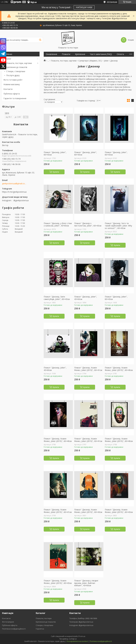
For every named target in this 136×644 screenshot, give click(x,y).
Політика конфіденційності (14, 629)
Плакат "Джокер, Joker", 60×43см (55, 154)
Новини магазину (12, 84)
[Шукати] (40, 40)
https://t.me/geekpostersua (14, 192)
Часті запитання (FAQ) (101, 54)
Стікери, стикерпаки (16, 71)
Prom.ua (82, 636)
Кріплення (80, 54)
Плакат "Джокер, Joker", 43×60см (86, 298)
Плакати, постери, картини (19, 63)
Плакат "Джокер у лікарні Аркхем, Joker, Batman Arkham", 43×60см (86, 583)
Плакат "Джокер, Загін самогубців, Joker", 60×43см (57, 298)
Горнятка (40, 629)
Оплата (120, 54)
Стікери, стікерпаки (44, 625)
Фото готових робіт (13, 80)
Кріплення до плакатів (17, 67)
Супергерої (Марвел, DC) (90, 61)
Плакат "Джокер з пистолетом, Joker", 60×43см (88, 225)
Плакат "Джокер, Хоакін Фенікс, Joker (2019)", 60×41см (88, 369)
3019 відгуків (112, 2)
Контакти (8, 89)
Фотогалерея (8, 622)
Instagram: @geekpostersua (81, 625)
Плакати (66, 54)
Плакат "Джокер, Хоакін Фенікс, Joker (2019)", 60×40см (119, 369)
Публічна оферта (12, 94)
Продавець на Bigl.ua (68, 639)
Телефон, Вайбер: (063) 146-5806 (83, 618)
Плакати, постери (44, 618)
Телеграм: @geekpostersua (81, 622)
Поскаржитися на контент (77, 641)
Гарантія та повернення (15, 98)
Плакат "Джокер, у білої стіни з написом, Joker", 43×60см (58, 225)
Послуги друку (13, 75)
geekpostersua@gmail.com (14, 184)
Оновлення (51, 54)
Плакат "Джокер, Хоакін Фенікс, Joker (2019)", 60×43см (88, 511)
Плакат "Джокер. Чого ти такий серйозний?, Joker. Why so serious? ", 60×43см (118, 226)
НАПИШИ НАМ (84, 7)
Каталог (7, 59)
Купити (56, 172)
